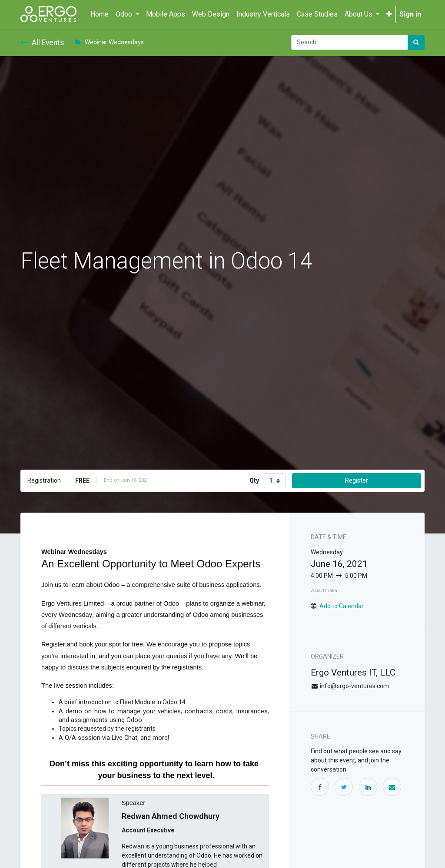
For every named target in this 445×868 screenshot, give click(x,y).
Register (357, 480)
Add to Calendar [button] (342, 606)
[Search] (416, 42)
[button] (389, 14)
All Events (42, 43)
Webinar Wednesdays (109, 42)
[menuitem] (100, 14)
